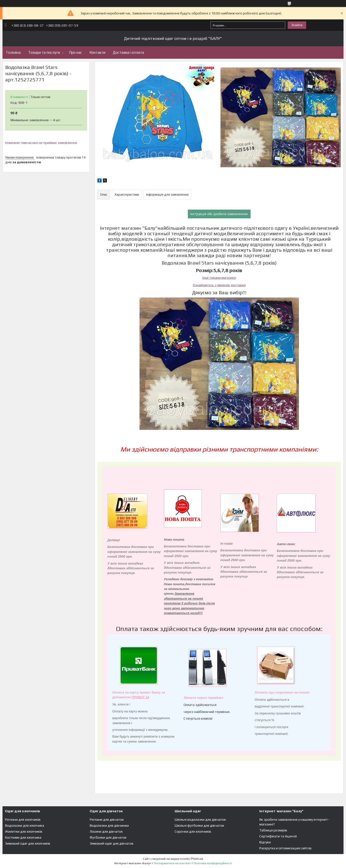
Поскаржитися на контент (172, 863)
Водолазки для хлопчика (25, 825)
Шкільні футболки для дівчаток (199, 825)
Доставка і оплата (128, 52)
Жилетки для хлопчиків (24, 831)
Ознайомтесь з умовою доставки (219, 285)
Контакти (97, 52)
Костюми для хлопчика (23, 837)
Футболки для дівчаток (108, 837)
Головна (13, 52)
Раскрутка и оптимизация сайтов (285, 848)
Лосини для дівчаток (106, 831)
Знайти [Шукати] (297, 25)
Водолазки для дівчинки (109, 825)
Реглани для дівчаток (107, 819)
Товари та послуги (44, 52)
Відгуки (265, 842)
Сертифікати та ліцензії (278, 836)
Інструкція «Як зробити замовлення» (219, 214)
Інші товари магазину (219, 278)
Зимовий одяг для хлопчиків (28, 843)
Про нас (75, 52)
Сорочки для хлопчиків (193, 831)
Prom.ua (197, 859)
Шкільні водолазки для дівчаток (200, 819)
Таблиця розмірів (273, 830)
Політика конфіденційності (213, 863)
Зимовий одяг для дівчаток (112, 843)
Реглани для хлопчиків (23, 819)
